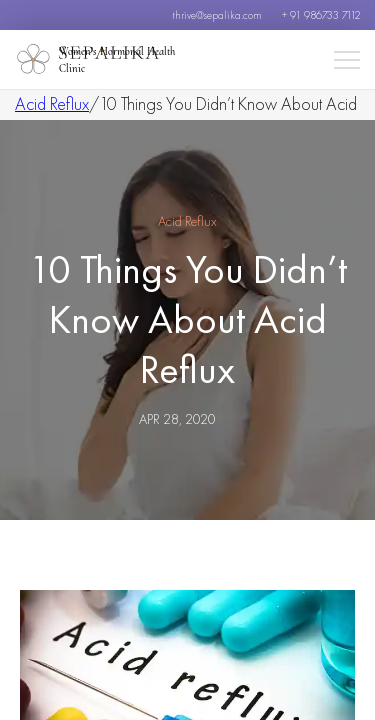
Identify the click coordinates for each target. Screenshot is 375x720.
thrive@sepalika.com (217, 15)
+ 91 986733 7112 (321, 15)
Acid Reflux (52, 103)
